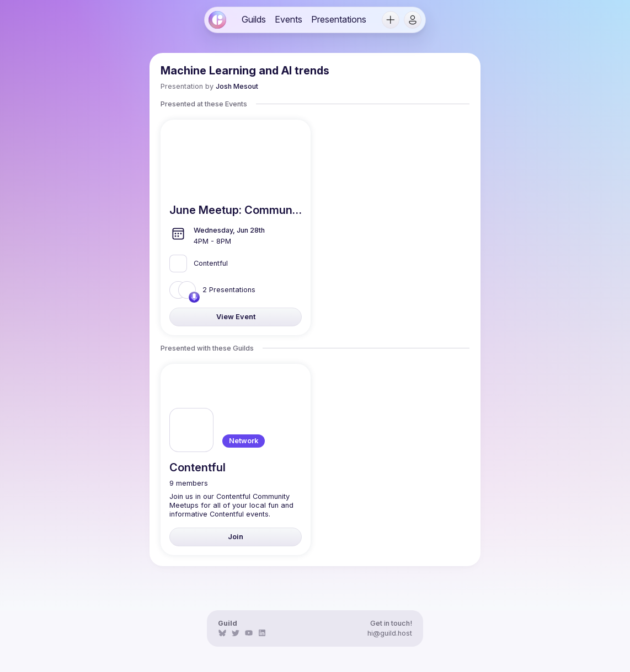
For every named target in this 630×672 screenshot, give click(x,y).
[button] (391, 20)
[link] (217, 20)
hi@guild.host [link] (390, 633)
